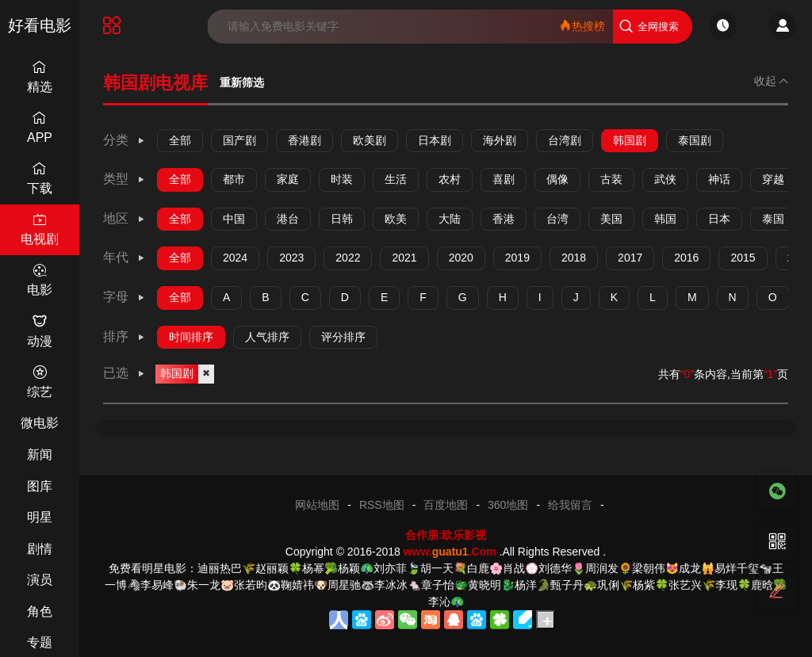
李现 (726, 585)
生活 (396, 179)
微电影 (40, 423)
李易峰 (157, 585)
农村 (450, 179)
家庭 (288, 179)
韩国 (665, 219)
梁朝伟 (649, 568)
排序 (124, 336)
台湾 (557, 219)
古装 (611, 179)
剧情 (40, 549)
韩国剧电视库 (155, 83)
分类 (124, 140)
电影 (40, 280)
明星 (40, 517)
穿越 (773, 179)
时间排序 (191, 337)
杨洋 (526, 585)
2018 (574, 258)
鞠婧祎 (297, 585)
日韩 (342, 219)
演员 (40, 580)
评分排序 (343, 337)
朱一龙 (204, 585)
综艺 (40, 382)
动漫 (40, 331)
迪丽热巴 (220, 568)
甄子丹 (567, 585)
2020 (461, 258)
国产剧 (239, 140)
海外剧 (500, 140)
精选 (40, 76)
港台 (288, 219)
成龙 (690, 568)
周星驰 (344, 585)
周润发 (602, 568)
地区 (124, 218)
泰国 (773, 219)
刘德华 (555, 568)
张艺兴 (685, 585)
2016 (686, 258)
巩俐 (608, 585)
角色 (40, 611)
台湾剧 (565, 140)
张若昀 (251, 585)
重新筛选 (242, 82)
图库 (40, 486)
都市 (234, 179)
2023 (291, 258)
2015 (743, 258)
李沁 (439, 602)
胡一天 (437, 568)
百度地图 (446, 505)
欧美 (396, 219)
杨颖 (349, 568)
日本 (719, 219)
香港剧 (304, 140)
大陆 (450, 219)
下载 (40, 178)
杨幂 (313, 568)
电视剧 (40, 229)
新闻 (40, 455)
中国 (234, 219)
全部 (180, 140)
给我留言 (570, 505)
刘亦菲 (390, 568)
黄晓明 (485, 585)
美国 (611, 219)
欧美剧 (370, 140)
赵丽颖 (272, 568)
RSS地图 (382, 505)
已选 (124, 373)
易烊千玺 (737, 568)
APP (40, 127)
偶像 (557, 179)
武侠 (665, 179)
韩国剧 (630, 140)
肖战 (514, 568)
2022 (348, 258)
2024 (235, 258)
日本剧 (435, 140)
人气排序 (267, 337)
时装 (342, 179)
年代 (124, 257)
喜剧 (504, 179)
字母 (124, 297)
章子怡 (438, 585)
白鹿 (478, 568)
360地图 (508, 505)
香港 (504, 219)
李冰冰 (391, 585)
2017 (630, 258)
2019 (517, 258)
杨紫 (644, 585)
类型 (124, 179)
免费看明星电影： (153, 568)
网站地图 (317, 505)
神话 (719, 179)
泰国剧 (695, 140)
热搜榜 (582, 26)
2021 (404, 258)
